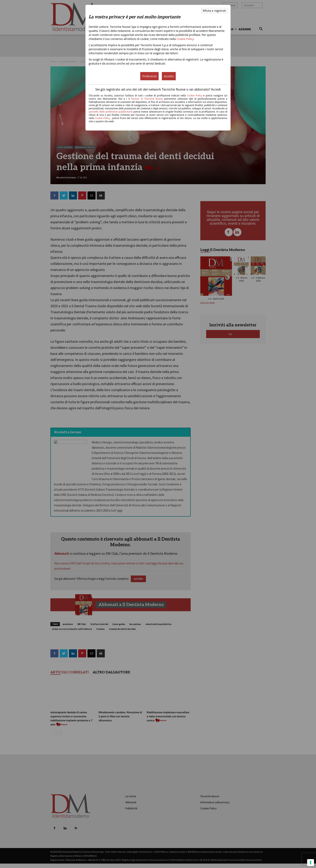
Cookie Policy (185, 39)
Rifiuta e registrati (214, 11)
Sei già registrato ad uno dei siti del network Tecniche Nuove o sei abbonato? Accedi (158, 89)
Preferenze (149, 76)
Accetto (169, 76)
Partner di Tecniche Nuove (148, 99)
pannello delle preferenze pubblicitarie (111, 112)
